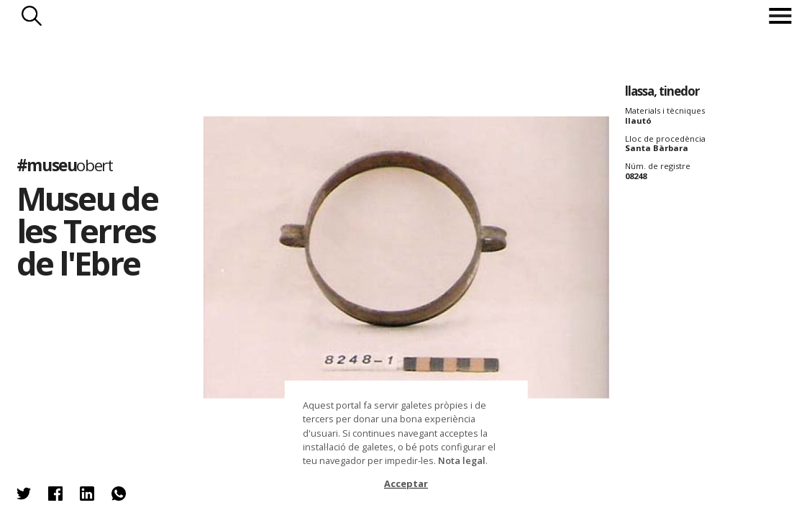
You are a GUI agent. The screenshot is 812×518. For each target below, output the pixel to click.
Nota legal (462, 460)
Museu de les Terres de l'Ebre (87, 231)
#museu (65, 166)
